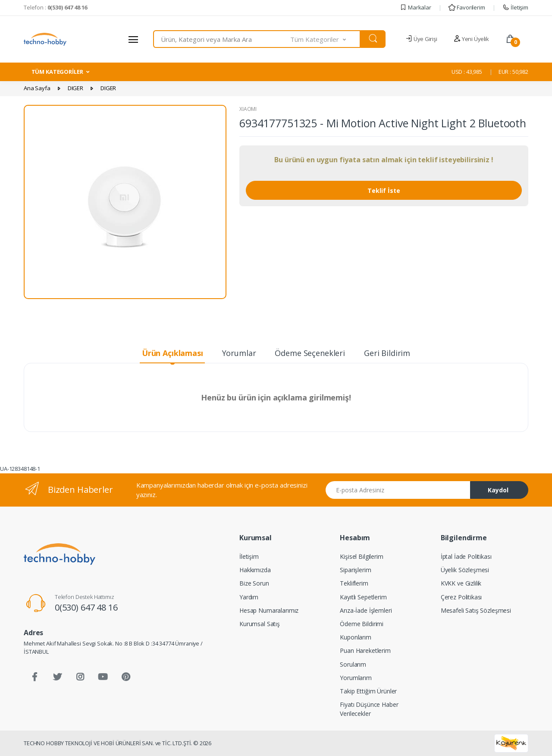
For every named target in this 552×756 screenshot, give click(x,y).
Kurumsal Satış (260, 624)
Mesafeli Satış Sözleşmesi (476, 610)
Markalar (416, 7)
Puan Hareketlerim (365, 650)
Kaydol (498, 490)
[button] (326, 39)
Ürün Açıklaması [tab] (172, 353)
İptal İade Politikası (466, 556)
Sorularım (353, 664)
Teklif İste (384, 191)
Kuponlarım (356, 637)
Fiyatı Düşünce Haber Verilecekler (369, 709)
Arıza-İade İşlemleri (366, 610)
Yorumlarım (356, 678)
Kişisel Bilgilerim (361, 556)
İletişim (515, 7)
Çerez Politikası (461, 597)
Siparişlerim (355, 570)
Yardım (249, 597)
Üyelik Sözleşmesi (465, 570)
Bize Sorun (254, 583)
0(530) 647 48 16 (86, 607)
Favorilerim (467, 7)
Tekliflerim (354, 583)
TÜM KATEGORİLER (57, 72)
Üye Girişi (421, 39)
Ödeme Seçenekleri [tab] (310, 353)
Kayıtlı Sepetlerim (363, 597)
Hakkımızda (255, 570)
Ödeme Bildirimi (362, 624)
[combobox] (222, 39)
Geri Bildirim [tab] (387, 353)
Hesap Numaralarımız (269, 610)
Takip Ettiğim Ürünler (368, 691)
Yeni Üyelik (471, 39)
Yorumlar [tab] (239, 353)
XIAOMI (248, 109)
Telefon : (55, 7)
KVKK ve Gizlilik (461, 583)
